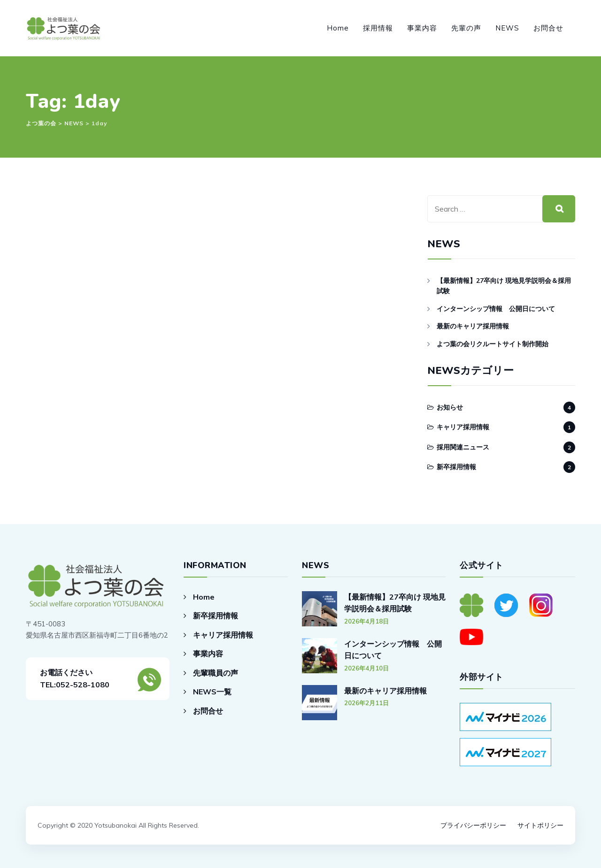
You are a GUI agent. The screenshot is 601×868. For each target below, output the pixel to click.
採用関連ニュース (463, 447)
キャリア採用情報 (463, 427)
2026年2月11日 (366, 703)
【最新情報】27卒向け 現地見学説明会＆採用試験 (504, 286)
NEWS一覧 (212, 692)
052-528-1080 (83, 685)
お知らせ (450, 407)
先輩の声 (466, 28)
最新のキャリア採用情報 (473, 326)
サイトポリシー (540, 825)
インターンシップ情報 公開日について (496, 309)
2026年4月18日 (366, 621)
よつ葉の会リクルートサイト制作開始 (493, 344)
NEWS (507, 28)
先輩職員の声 (216, 673)
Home (338, 28)
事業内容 (422, 28)
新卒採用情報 (456, 467)
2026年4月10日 (366, 668)
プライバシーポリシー (473, 825)
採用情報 (378, 28)
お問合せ (548, 28)
